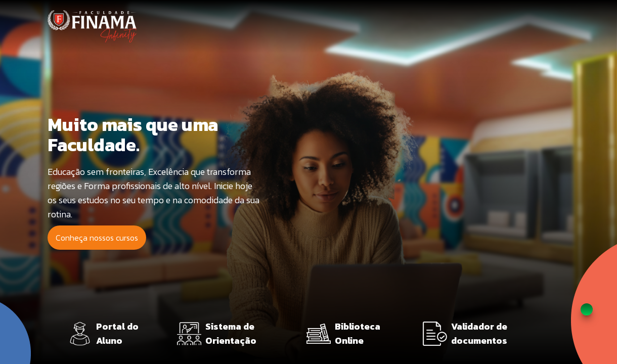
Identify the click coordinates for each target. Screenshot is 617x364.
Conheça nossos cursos (97, 238)
